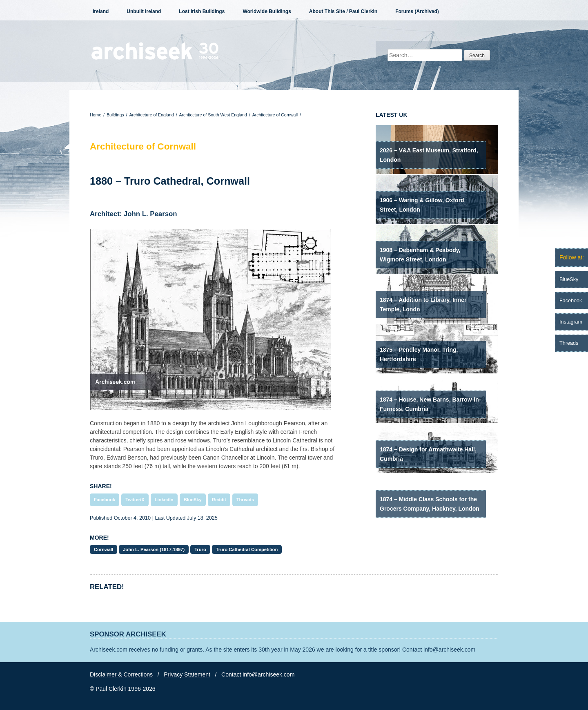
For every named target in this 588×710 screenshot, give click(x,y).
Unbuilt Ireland (144, 11)
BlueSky (193, 500)
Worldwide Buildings (267, 11)
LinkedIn (164, 500)
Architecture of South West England (213, 115)
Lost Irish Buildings (202, 11)
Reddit (219, 500)
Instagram (571, 322)
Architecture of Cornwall (275, 115)
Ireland (101, 11)
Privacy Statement (187, 674)
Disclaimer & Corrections (121, 674)
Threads (245, 500)
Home (96, 115)
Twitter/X (135, 500)
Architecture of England (151, 115)
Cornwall (104, 549)
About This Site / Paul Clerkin (343, 11)
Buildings (115, 115)
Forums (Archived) (417, 11)
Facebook (105, 500)
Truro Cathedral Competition (247, 549)
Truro (200, 549)
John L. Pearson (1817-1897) (154, 549)
